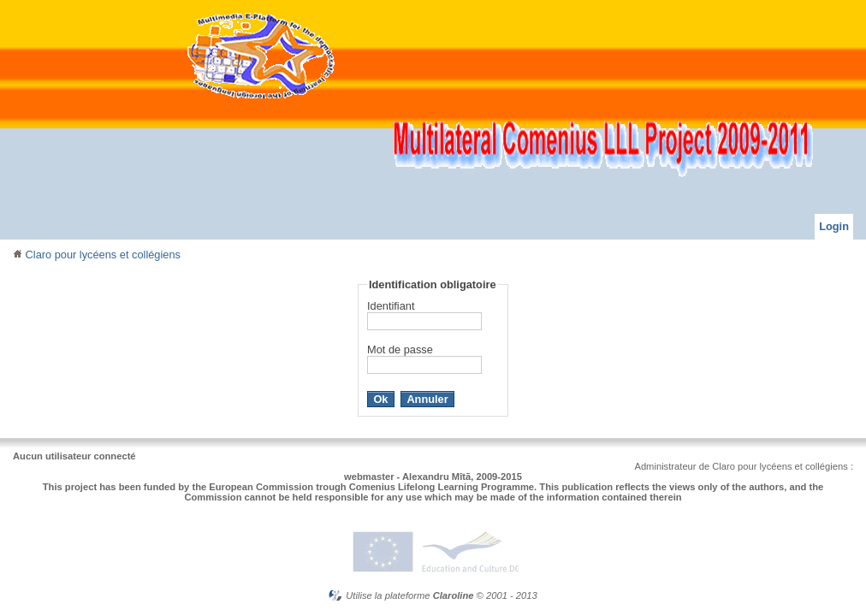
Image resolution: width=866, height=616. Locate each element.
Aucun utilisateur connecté (74, 456)
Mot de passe (400, 349)
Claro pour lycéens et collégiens (97, 255)
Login (834, 226)
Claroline (454, 595)
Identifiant (391, 306)
